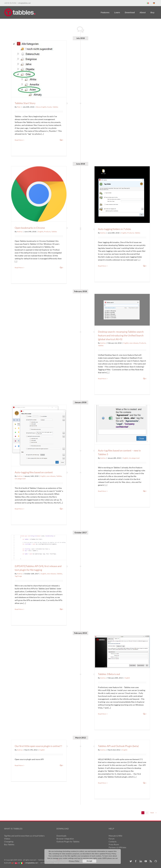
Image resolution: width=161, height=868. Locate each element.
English (44, 107)
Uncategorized (20, 479)
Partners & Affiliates (117, 847)
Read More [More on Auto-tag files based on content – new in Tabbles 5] (102, 491)
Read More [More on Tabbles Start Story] (19, 140)
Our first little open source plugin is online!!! (38, 746)
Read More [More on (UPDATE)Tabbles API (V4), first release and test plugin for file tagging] (19, 609)
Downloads (61, 836)
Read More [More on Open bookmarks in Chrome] (19, 268)
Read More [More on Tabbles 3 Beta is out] (102, 714)
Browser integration (65, 839)
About (38, 107)
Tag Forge (18, 576)
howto (50, 107)
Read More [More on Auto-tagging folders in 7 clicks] (102, 266)
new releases (134, 343)
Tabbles (55, 107)
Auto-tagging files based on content (34, 472)
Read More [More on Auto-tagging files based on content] (19, 509)
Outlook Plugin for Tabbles (68, 842)
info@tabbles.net (24, 3)
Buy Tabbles (9, 844)
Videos (7, 839)
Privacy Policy (74, 861)
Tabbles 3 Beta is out (109, 674)
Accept (89, 861)
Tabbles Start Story (25, 103)
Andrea (103, 233)
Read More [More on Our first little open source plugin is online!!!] (19, 765)
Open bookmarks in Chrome (30, 228)
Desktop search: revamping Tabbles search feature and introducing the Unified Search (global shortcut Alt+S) (121, 335)
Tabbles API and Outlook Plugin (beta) (118, 746)
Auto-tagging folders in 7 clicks (115, 229)
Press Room (114, 844)
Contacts (113, 842)
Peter (19, 107)
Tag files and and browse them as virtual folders (24, 836)
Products (131, 233)
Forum (112, 839)
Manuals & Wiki (115, 836)
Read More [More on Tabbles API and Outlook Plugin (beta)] (102, 783)
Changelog (9, 842)
